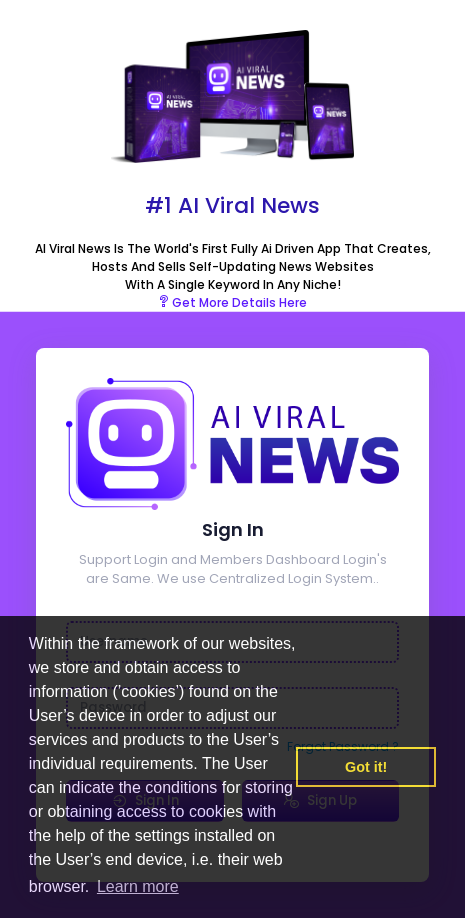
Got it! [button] (366, 767)
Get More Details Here (231, 302)
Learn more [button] (138, 886)
